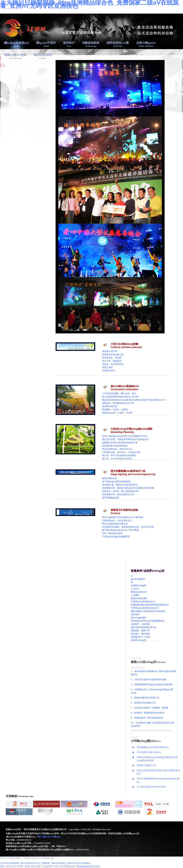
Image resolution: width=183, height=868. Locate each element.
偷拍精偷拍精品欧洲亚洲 (88, 866)
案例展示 (69, 44)
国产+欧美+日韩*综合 (30, 866)
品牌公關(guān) (146, 44)
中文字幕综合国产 (67, 866)
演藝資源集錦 (91, 44)
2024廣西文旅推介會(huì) (149, 752)
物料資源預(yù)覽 (118, 44)
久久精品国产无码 (50, 866)
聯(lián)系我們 (43, 56)
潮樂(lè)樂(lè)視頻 (15, 56)
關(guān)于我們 (46, 44)
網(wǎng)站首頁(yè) (16, 44)
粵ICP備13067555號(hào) (50, 837)
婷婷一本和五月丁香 (10, 866)
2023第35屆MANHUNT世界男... (152, 787)
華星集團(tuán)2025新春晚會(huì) (153, 747)
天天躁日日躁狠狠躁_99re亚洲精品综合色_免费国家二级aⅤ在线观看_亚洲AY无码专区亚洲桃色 (45, 863)
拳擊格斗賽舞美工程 (146, 765)
